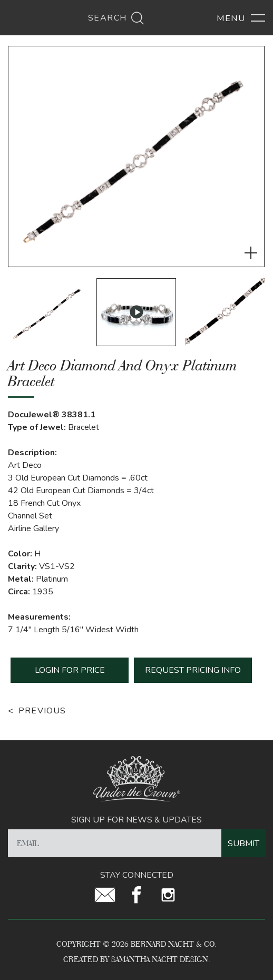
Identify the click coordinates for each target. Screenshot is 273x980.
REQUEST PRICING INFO (193, 670)
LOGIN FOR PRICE (70, 670)
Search (116, 18)
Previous (42, 711)
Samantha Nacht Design (160, 959)
